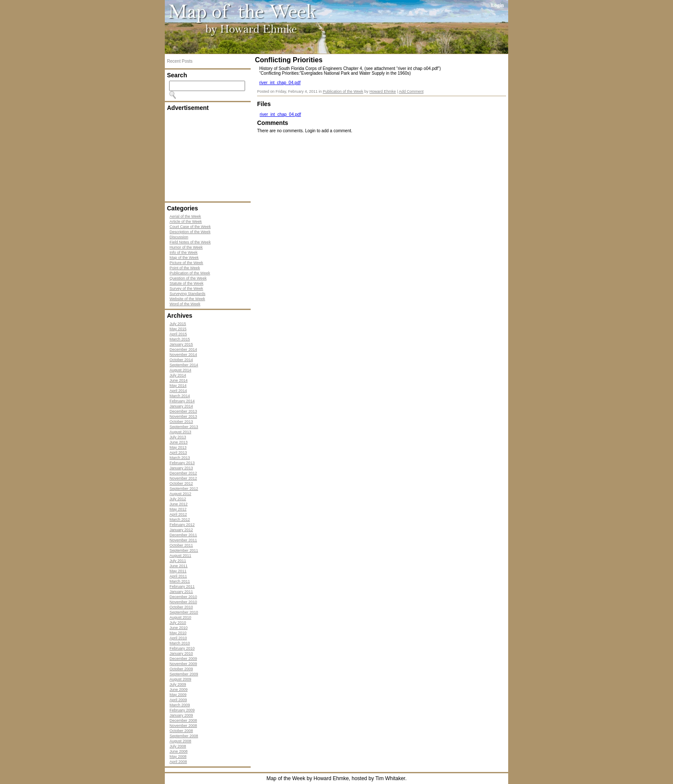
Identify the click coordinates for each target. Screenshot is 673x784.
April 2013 (178, 453)
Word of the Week (185, 304)
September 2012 (184, 489)
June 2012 (179, 504)
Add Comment (411, 91)
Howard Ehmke (383, 91)
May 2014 (178, 386)
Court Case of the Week (190, 227)
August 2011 (180, 556)
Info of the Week (183, 252)
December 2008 (183, 720)
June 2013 (179, 442)
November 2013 (183, 416)
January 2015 (181, 344)
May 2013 (178, 447)
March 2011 (180, 581)
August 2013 (180, 432)
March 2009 (180, 705)
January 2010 (181, 653)
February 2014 (182, 401)
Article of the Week (186, 222)
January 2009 (181, 715)
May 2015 (178, 329)
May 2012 (178, 509)
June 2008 (179, 751)
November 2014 (183, 355)
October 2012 (181, 483)
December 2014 (183, 349)
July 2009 (178, 684)
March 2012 (180, 520)
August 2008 (180, 741)
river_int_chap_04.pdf (280, 83)
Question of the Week (188, 278)
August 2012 (180, 494)
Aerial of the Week (185, 216)
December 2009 (183, 659)
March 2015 (180, 339)
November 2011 (183, 540)
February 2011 (182, 586)
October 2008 (181, 731)
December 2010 (183, 597)
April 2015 (178, 334)
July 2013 (178, 437)
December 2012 (183, 473)
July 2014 (178, 375)
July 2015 (178, 324)
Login (497, 5)
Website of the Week (187, 299)
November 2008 (183, 726)
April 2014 (178, 391)
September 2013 (184, 427)
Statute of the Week (186, 283)
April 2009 (178, 700)
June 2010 (179, 628)
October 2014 (181, 360)
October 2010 (181, 607)
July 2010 (178, 623)
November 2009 (183, 664)
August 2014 (180, 370)
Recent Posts (180, 61)
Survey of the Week (186, 289)
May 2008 (178, 757)
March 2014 (180, 396)
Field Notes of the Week (190, 242)
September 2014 (184, 365)
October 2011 (181, 545)
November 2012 (183, 478)
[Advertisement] (210, 156)
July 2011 (178, 561)
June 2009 (179, 690)
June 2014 (179, 380)
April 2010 (178, 638)
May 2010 (178, 633)
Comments (273, 123)
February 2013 (182, 463)
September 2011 (184, 550)
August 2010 (180, 617)
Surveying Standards (188, 294)
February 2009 (182, 710)
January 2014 (181, 406)
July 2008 (178, 746)
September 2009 (184, 674)
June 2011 (179, 566)
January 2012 (181, 530)
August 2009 (180, 679)
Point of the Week (185, 268)
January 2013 (181, 468)
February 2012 (182, 525)
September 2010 (184, 612)
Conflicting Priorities (289, 60)
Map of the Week (184, 258)
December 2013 (183, 411)
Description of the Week (190, 232)
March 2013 (180, 458)
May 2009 (178, 695)
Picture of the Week (186, 263)
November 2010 (183, 602)
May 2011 (178, 571)
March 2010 (180, 643)
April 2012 (178, 514)
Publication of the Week (190, 273)
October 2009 (181, 669)
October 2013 (181, 422)
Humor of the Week (186, 247)
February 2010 (182, 648)
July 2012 (178, 499)
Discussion (179, 237)
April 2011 (178, 576)
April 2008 (178, 762)
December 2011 (183, 535)
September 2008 (184, 736)
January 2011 (181, 592)
